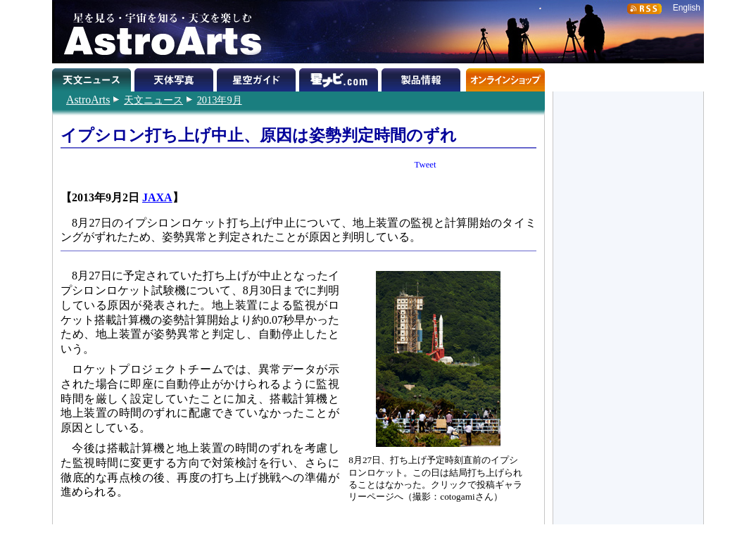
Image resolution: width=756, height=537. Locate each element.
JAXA (157, 197)
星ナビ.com (340, 77)
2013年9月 (220, 100)
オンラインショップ (505, 77)
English (687, 8)
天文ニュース (153, 100)
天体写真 (176, 77)
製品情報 (423, 77)
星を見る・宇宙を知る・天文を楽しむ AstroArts (158, 32)
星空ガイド (258, 77)
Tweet (426, 165)
